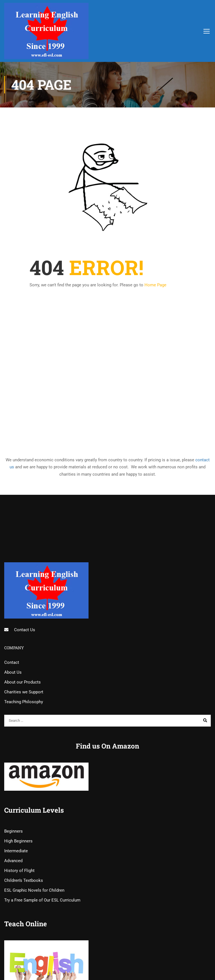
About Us (13, 672)
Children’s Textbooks (24, 880)
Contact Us (25, 630)
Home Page (155, 285)
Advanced (13, 861)
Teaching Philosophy (24, 702)
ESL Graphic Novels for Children (34, 890)
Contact (12, 662)
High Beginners (18, 841)
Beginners (13, 831)
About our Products (22, 682)
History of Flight (19, 871)
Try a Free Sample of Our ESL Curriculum (42, 900)
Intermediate (16, 851)
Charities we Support (24, 692)
